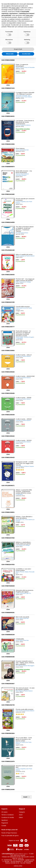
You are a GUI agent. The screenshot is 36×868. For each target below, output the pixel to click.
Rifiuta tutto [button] (10, 54)
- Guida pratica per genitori (24, 543)
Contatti (4, 826)
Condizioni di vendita (8, 817)
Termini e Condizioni (7, 815)
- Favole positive (24, 570)
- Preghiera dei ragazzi (25, 591)
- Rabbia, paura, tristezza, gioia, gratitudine (25, 663)
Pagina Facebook (22, 841)
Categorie (22, 812)
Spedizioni (5, 820)
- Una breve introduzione (24, 172)
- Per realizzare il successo (25, 93)
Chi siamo (4, 812)
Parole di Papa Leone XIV (10, 830)
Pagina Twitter (26, 841)
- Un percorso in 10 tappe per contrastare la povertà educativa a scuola (23, 333)
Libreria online (18, 866)
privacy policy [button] (16, 8)
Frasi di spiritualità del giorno (10, 836)
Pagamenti (5, 823)
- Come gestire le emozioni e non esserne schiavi (24, 739)
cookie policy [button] (29, 15)
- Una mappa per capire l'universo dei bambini (25, 280)
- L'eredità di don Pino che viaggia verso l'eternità (25, 463)
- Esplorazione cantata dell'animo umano (24, 491)
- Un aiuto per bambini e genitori (25, 689)
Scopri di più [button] (18, 49)
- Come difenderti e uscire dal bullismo (24, 517)
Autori (21, 815)
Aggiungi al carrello (21, 58)
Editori (21, 817)
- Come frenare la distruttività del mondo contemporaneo (25, 122)
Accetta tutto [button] (26, 54)
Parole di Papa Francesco (9, 833)
